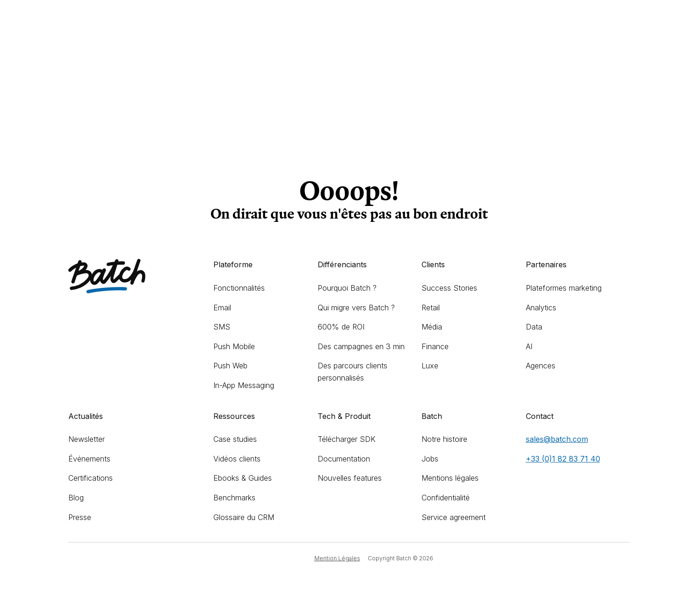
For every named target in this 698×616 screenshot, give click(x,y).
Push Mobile (234, 346)
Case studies (235, 439)
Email (222, 308)
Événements (89, 459)
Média (432, 327)
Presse (80, 517)
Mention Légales (337, 558)
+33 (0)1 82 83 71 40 (563, 459)
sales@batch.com (557, 439)
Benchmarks (234, 498)
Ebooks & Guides (243, 478)
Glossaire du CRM (244, 517)
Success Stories (449, 288)
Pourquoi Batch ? (347, 288)
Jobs (430, 459)
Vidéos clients (237, 459)
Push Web (230, 366)
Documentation (344, 459)
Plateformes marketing (564, 288)
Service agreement (454, 517)
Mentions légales (450, 478)
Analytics (541, 308)
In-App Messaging (244, 385)
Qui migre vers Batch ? (356, 308)
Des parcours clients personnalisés (353, 372)
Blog (76, 498)
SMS (222, 327)
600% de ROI (341, 327)
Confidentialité (446, 498)
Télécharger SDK (347, 439)
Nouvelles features (350, 478)
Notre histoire (444, 439)
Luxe (430, 366)
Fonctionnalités (239, 288)
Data (534, 327)
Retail (431, 308)
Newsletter (87, 439)
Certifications (91, 478)
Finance (435, 346)
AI (529, 346)
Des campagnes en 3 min (361, 346)
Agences (541, 366)
